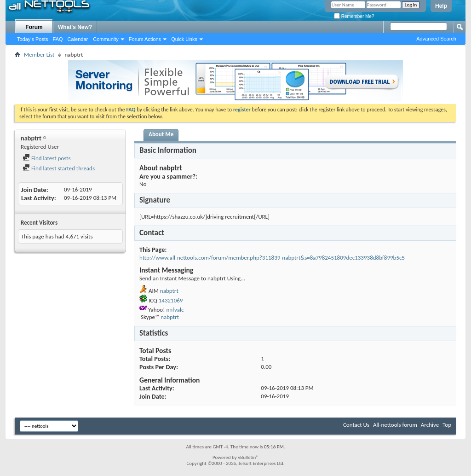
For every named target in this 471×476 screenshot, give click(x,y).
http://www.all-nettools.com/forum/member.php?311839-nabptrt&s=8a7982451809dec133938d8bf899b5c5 (272, 258)
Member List (39, 55)
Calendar (78, 39)
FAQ (58, 39)
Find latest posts (47, 158)
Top (447, 425)
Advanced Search (436, 39)
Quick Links (184, 39)
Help (441, 6)
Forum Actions (145, 39)
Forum (34, 27)
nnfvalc (175, 310)
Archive (430, 425)
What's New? (75, 27)
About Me (161, 134)
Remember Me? (354, 16)
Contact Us (356, 425)
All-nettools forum (395, 425)
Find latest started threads (59, 168)
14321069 (171, 300)
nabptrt (169, 291)
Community (106, 39)
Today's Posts (33, 39)
